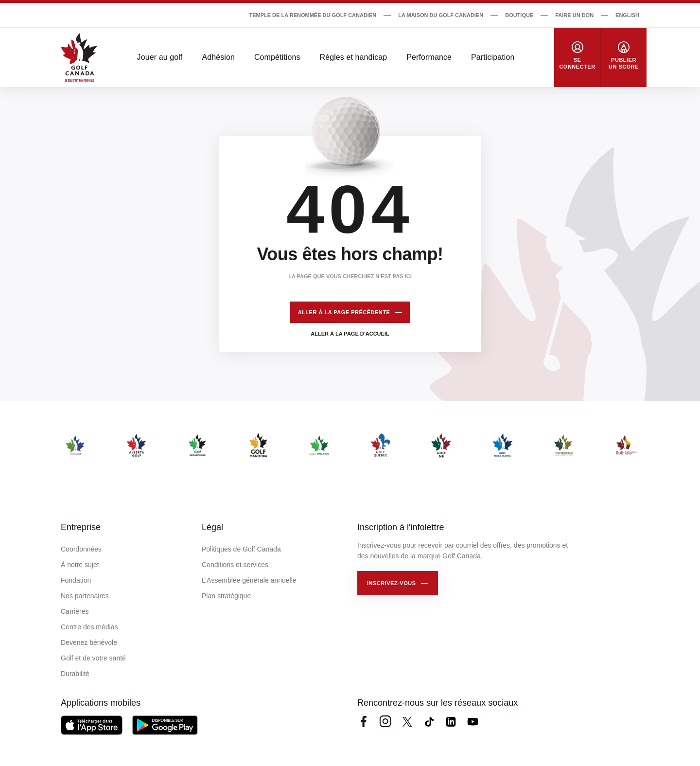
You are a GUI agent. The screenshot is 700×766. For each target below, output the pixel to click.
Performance (429, 57)
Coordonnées (81, 549)
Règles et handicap (354, 57)
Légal (212, 527)
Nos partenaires (85, 596)
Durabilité (75, 674)
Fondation (76, 580)
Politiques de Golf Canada (241, 549)
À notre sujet (80, 565)
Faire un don (574, 15)
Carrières (75, 611)
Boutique (519, 15)
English (627, 15)
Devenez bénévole (89, 642)
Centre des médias (89, 627)
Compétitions (277, 57)
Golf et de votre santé (93, 658)
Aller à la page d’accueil (350, 334)
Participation (493, 57)
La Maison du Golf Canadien (441, 15)
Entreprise (81, 527)
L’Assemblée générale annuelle (249, 580)
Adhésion (218, 57)
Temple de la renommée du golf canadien (313, 15)
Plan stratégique (226, 596)
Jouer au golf (160, 57)
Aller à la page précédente (344, 312)
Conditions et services (235, 565)
